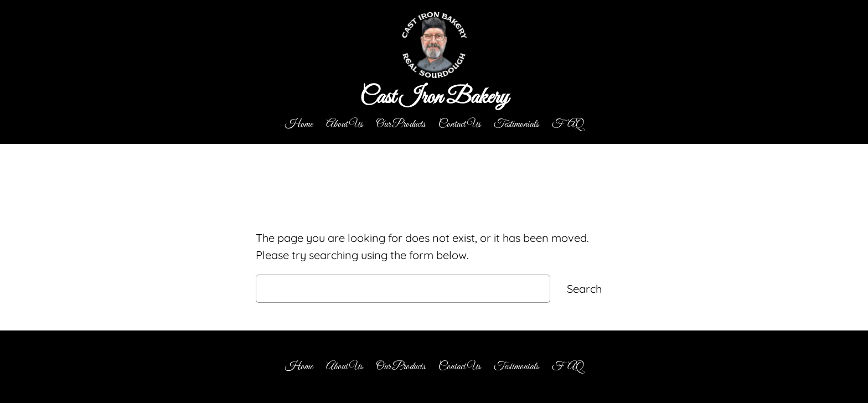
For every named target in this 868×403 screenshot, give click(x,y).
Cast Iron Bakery (434, 98)
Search (584, 289)
